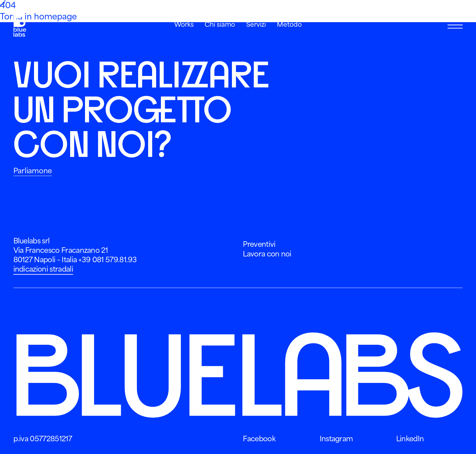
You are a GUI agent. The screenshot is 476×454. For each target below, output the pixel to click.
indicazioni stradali (43, 269)
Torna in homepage (38, 17)
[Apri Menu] (455, 25)
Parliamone (33, 171)
